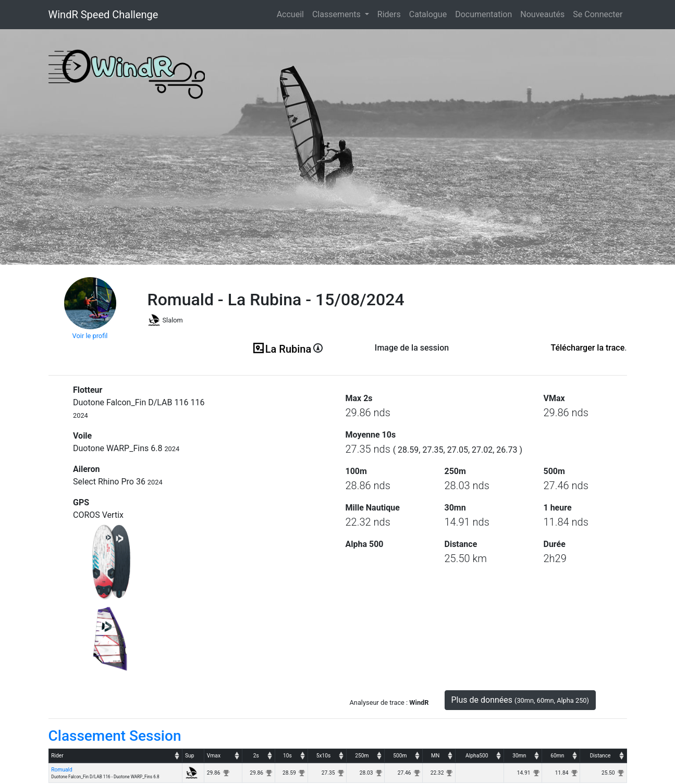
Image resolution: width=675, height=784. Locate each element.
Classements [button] (337, 14)
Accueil (292, 14)
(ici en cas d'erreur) (412, 361)
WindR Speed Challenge (103, 15)
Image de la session (412, 348)
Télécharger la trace (587, 348)
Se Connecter (598, 14)
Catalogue (428, 14)
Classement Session (115, 736)
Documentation (483, 14)
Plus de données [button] (520, 700)
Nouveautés (542, 14)
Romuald (62, 770)
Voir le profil (90, 336)
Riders (389, 14)
